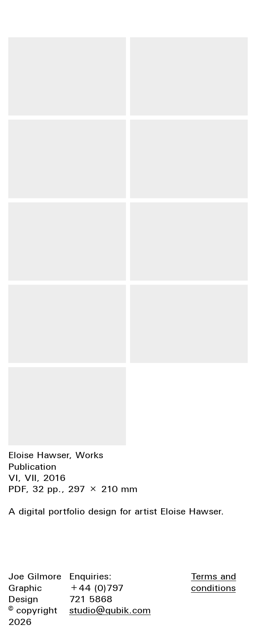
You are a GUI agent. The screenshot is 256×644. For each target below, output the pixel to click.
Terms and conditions (214, 582)
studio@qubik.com (110, 610)
